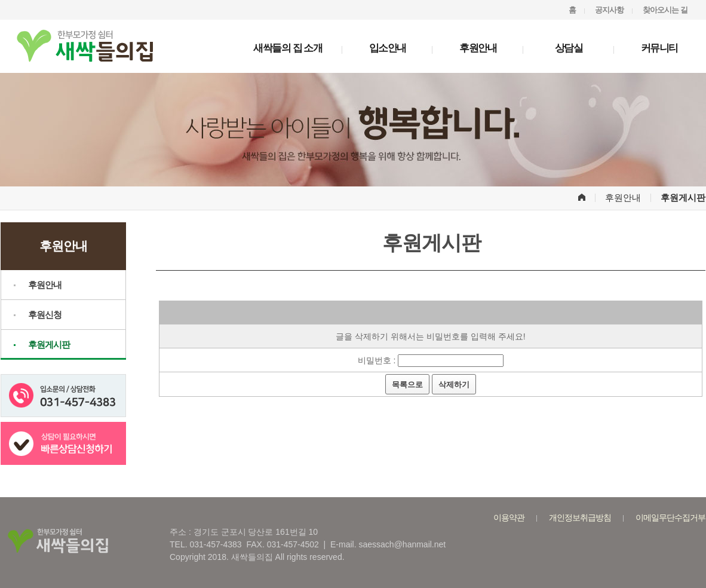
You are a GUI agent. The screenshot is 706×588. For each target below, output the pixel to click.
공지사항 (609, 10)
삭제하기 (454, 385)
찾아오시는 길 (665, 10)
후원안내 (478, 48)
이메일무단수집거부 (670, 517)
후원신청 (45, 315)
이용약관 (509, 517)
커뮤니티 (659, 48)
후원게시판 (49, 344)
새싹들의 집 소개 (288, 48)
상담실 (569, 48)
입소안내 (388, 48)
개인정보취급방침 (580, 517)
